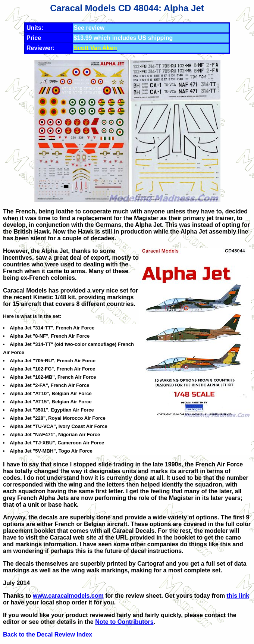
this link (238, 596)
